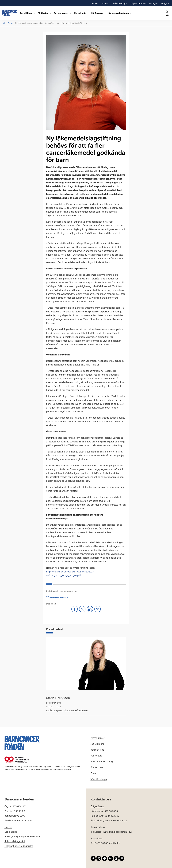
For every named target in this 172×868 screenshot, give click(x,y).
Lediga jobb (11, 832)
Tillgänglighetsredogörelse (19, 846)
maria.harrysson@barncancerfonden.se (67, 710)
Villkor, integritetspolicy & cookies (22, 836)
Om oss (8, 827)
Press (10, 23)
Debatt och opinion (57, 597)
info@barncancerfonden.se (113, 820)
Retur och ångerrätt (15, 841)
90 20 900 (27, 820)
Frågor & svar (97, 806)
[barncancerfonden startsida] (9, 13)
